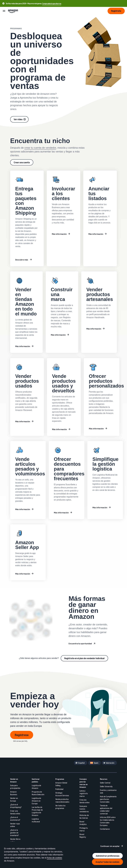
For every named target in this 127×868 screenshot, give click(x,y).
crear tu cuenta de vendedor (40, 148)
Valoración (110, 763)
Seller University (106, 786)
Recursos (104, 779)
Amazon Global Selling (61, 784)
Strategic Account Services (62, 794)
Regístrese (22, 735)
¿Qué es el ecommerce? (15, 819)
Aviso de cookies (54, 858)
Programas (60, 779)
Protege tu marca (84, 829)
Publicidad (59, 789)
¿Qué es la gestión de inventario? (14, 833)
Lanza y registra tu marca (84, 793)
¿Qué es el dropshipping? (16, 806)
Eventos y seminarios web (108, 791)
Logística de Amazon (36, 787)
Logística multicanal (36, 820)
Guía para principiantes (15, 787)
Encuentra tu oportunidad (80, 643)
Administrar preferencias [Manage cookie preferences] (108, 856)
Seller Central (105, 783)
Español (81, 763)
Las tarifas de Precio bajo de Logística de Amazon (37, 811)
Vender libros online (15, 840)
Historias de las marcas (84, 817)
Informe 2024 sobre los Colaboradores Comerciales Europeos (108, 821)
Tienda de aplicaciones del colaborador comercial (106, 810)
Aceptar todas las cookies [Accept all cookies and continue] (107, 862)
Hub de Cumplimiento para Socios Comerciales (108, 799)
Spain (96, 763)
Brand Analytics (83, 823)
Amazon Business (14, 793)
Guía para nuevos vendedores (84, 809)
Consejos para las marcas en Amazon (84, 783)
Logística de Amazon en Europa (36, 801)
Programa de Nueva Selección (38, 793)
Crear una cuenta (22, 162)
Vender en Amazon (14, 780)
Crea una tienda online (84, 801)
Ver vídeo (18, 119)
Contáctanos (105, 829)
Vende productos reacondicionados (62, 801)
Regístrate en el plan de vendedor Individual (84, 658)
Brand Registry (83, 836)
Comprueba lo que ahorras (52, 4)
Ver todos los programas (60, 807)
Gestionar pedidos (36, 780)
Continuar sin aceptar (110, 846)
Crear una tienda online (15, 812)
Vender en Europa (14, 799)
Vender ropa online (15, 825)
